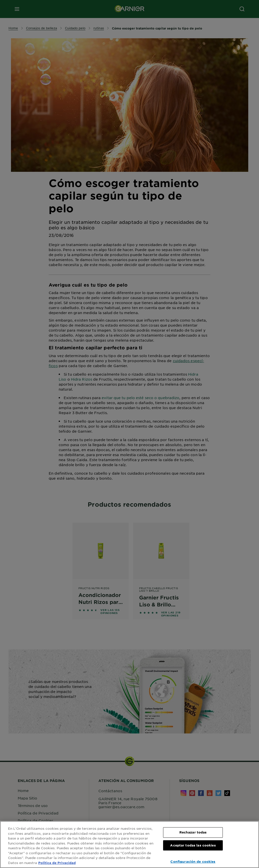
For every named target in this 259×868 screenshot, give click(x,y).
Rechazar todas (193, 832)
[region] (129, 844)
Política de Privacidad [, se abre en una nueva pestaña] (57, 863)
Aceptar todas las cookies (193, 845)
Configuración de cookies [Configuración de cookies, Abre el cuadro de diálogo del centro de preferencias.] (193, 861)
